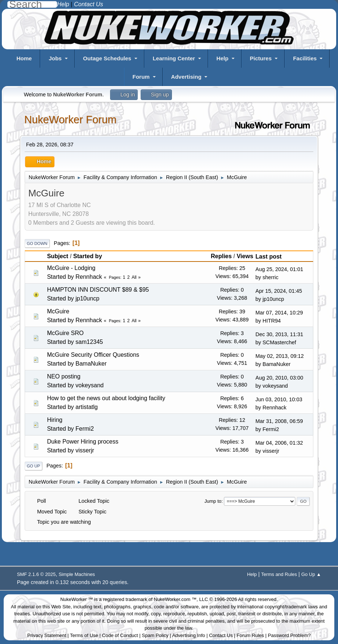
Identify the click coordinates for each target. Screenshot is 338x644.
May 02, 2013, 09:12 (280, 356)
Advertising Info (189, 635)
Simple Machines (77, 574)
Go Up (34, 466)
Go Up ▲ (311, 574)
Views (245, 256)
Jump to (213, 501)
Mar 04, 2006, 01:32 (279, 443)
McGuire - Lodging (71, 268)
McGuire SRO (66, 333)
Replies (221, 256)
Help (223, 58)
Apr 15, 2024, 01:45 (279, 291)
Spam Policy (155, 635)
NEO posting (64, 376)
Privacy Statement (47, 635)
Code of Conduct (120, 635)
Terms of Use (84, 635)
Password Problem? (289, 635)
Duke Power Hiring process (83, 442)
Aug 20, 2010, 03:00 (279, 378)
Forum (141, 77)
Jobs (55, 58)
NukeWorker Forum (71, 120)
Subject (58, 256)
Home (24, 58)
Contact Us (221, 635)
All (134, 277)
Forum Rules (250, 635)
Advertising (186, 77)
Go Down (37, 243)
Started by (88, 256)
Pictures (261, 58)
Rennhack (89, 277)
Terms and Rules (279, 574)
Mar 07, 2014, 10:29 (279, 313)
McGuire (58, 311)
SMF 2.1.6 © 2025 (36, 574)
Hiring (55, 420)
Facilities (305, 58)
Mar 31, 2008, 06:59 (279, 421)
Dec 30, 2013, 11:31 (279, 334)
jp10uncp (87, 298)
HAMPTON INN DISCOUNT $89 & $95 (98, 290)
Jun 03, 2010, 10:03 (279, 399)
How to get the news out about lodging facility (106, 398)
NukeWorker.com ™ (175, 599)
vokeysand (90, 385)
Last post (272, 257)
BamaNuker (91, 364)
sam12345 (89, 342)
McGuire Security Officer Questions (93, 355)
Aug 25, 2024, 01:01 (279, 269)
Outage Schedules (107, 58)
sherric (270, 277)
